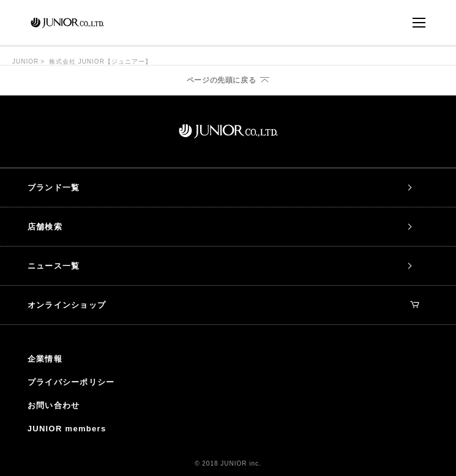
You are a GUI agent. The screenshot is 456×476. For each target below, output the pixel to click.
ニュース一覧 (54, 266)
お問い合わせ (54, 405)
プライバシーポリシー (71, 382)
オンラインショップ (224, 305)
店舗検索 (45, 227)
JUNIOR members (67, 429)
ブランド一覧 (54, 188)
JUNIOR (25, 61)
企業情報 (45, 359)
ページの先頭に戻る (221, 80)
